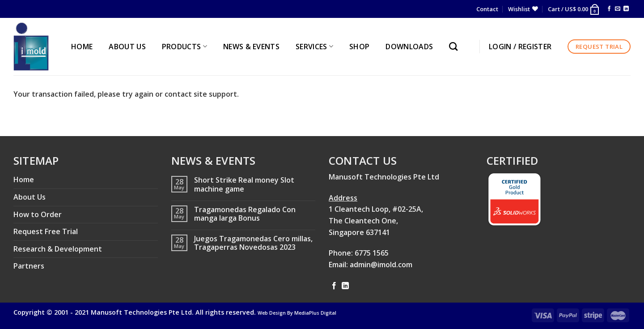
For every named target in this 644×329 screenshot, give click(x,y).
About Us (30, 197)
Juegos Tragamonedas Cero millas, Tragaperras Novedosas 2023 (253, 243)
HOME (82, 47)
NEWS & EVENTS (251, 47)
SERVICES (314, 47)
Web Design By (297, 313)
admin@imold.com (381, 265)
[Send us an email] (618, 9)
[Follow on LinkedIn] (626, 9)
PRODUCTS (184, 47)
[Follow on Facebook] (609, 9)
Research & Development (58, 249)
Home (24, 179)
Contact (487, 9)
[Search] (455, 46)
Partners (29, 266)
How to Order (38, 214)
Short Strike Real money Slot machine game (244, 184)
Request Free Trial (46, 231)
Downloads (409, 47)
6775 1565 (372, 253)
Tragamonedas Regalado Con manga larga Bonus (245, 214)
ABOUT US (127, 47)
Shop (359, 47)
